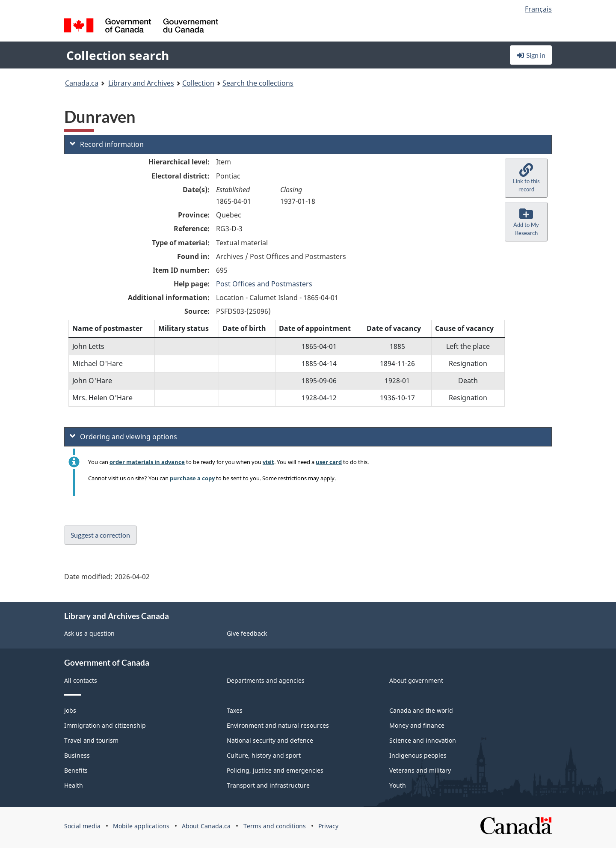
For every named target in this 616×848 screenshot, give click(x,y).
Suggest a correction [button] (100, 535)
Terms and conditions (275, 826)
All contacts (81, 680)
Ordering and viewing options (123, 437)
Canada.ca (82, 83)
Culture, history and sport (264, 755)
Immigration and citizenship (105, 725)
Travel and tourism (91, 740)
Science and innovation (423, 740)
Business (77, 755)
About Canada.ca (206, 826)
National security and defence (270, 740)
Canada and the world (421, 710)
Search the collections (258, 83)
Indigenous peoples (418, 755)
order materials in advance (147, 462)
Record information (107, 144)
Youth (398, 785)
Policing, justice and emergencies (275, 770)
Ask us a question (89, 633)
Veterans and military (420, 770)
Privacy (328, 826)
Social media (82, 826)
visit (268, 462)
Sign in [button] (531, 55)
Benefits (76, 770)
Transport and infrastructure (268, 785)
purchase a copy (192, 478)
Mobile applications (141, 826)
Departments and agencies (266, 680)
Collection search (118, 55)
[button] (526, 178)
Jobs (70, 710)
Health (74, 785)
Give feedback (247, 633)
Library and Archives (141, 83)
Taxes (235, 710)
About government (416, 680)
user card (329, 462)
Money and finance (417, 725)
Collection (198, 83)
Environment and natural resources (278, 725)
